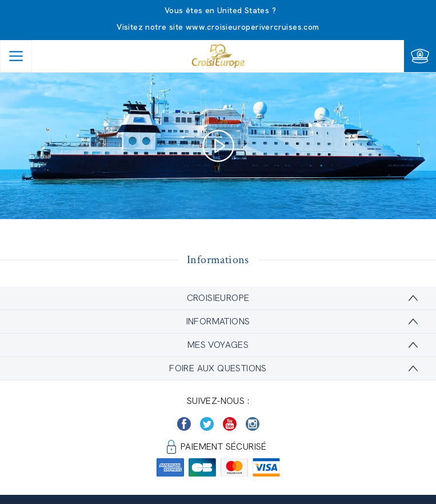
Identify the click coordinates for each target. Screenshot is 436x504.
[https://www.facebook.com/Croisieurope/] (184, 424)
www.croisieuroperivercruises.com (253, 27)
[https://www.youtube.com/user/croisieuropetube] (230, 424)
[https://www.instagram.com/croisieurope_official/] (253, 424)
